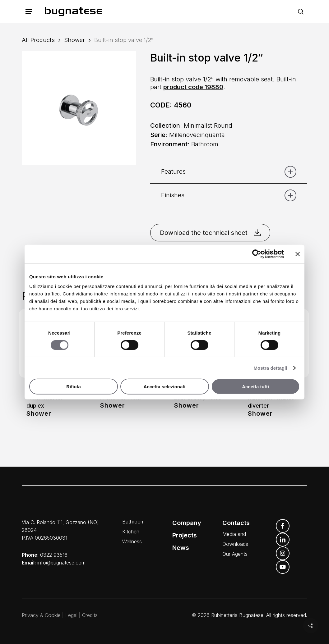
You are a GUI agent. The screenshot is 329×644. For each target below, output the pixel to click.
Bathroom (133, 522)
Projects (185, 535)
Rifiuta (74, 387)
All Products (38, 40)
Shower (74, 40)
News (181, 548)
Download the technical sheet (210, 233)
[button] (29, 12)
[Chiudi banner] (298, 254)
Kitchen (131, 532)
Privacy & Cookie (41, 615)
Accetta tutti (255, 387)
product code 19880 (193, 87)
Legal (71, 615)
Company (187, 523)
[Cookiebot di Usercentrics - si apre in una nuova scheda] (257, 254)
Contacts (236, 523)
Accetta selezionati (164, 387)
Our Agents (235, 554)
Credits (90, 615)
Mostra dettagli (270, 368)
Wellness (132, 541)
